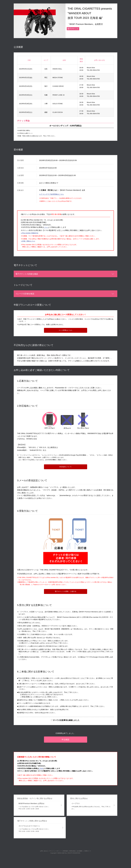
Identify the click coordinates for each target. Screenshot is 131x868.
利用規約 (66, 843)
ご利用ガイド (87, 843)
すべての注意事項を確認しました (66, 721)
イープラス (92, 805)
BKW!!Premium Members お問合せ (39, 805)
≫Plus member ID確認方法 (31, 233)
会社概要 (79, 843)
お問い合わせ (44, 843)
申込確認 (65, 739)
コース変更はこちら (66, 332)
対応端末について (65, 468)
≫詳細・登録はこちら (29, 242)
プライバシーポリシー (55, 843)
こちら (46, 227)
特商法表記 (73, 843)
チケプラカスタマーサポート (40, 824)
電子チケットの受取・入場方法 (65, 593)
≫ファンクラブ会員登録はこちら (51, 194)
